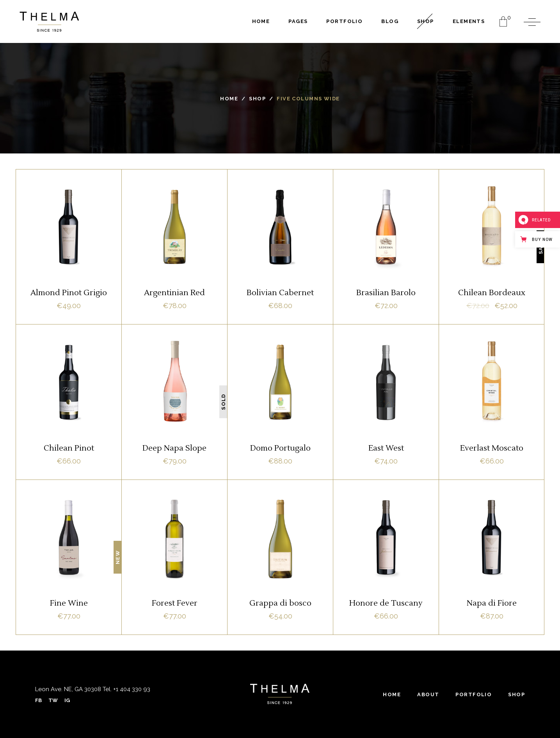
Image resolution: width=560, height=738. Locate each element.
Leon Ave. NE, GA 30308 (68, 689)
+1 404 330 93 (131, 689)
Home (229, 99)
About (428, 694)
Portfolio (474, 694)
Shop (257, 99)
